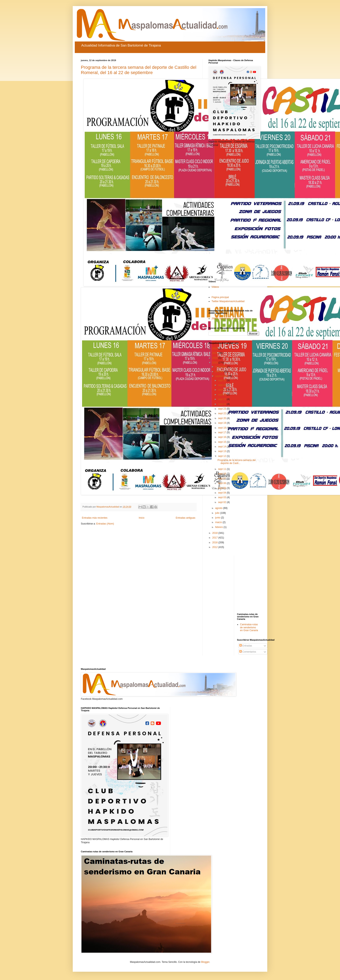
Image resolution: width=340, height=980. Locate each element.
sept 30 (222, 380)
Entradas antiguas (186, 518)
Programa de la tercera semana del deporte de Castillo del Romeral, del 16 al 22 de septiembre (139, 70)
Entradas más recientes (95, 518)
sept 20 (222, 418)
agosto (219, 508)
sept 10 (222, 474)
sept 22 (222, 413)
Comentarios (248, 652)
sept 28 (222, 385)
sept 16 (222, 437)
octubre (220, 372)
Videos (215, 287)
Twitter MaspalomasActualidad (228, 301)
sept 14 (222, 447)
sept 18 (222, 428)
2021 (215, 353)
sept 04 (222, 493)
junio (218, 518)
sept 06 (222, 483)
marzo (219, 522)
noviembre (221, 367)
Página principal (220, 297)
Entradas (246, 646)
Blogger (205, 962)
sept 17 (222, 432)
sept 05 (222, 488)
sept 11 (222, 469)
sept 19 (222, 423)
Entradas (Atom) (105, 524)
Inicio (142, 518)
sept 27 (222, 390)
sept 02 (222, 502)
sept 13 (222, 451)
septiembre (222, 376)
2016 (215, 543)
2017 (215, 538)
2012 (215, 547)
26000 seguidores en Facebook (229, 319)
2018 (215, 533)
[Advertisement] (234, 213)
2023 (215, 348)
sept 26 (222, 395)
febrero (219, 527)
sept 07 (222, 479)
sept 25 (222, 399)
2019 (215, 363)
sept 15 (222, 442)
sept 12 (222, 456)
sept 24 (222, 404)
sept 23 (222, 409)
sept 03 (222, 497)
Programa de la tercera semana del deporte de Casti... (236, 462)
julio (218, 513)
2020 (215, 358)
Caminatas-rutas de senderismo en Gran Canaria (249, 627)
